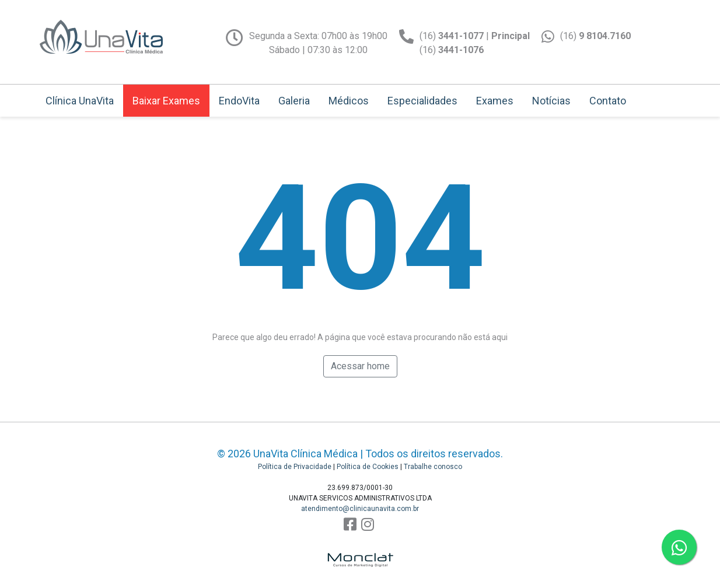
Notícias (551, 101)
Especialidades (422, 101)
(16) (595, 36)
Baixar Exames (166, 101)
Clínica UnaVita (80, 101)
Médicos (349, 101)
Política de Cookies (368, 467)
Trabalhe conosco (433, 467)
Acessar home (360, 366)
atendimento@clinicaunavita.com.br (360, 509)
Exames (495, 101)
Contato (608, 101)
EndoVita (239, 101)
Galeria (294, 101)
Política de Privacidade (295, 467)
